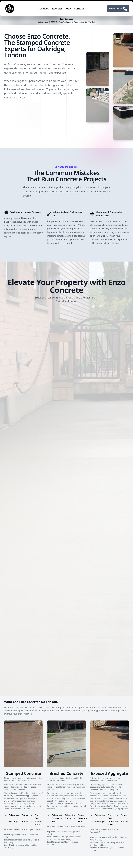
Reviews (57, 8)
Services (44, 8)
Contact (79, 8)
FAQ (68, 8)
